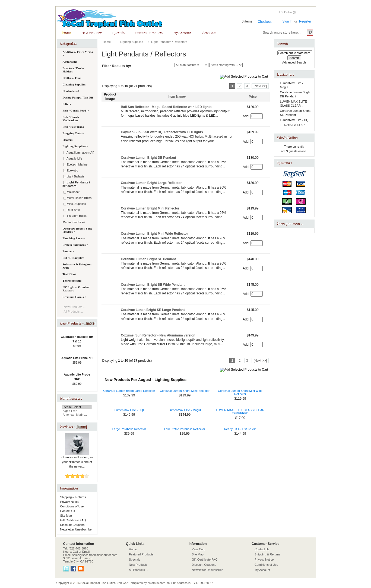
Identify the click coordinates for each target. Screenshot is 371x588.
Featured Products (148, 32)
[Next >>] (260, 86)
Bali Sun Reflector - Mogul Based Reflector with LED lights (166, 107)
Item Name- (177, 97)
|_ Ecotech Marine (75, 164)
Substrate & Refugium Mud (77, 266)
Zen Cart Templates (130, 583)
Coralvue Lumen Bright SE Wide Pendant (153, 285)
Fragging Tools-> (74, 133)
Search (282, 44)
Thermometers (72, 281)
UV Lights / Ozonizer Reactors (76, 289)
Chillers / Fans (72, 78)
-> (75, 146)
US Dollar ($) (288, 12)
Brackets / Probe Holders (73, 70)
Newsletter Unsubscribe (76, 529)
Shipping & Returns (73, 497)
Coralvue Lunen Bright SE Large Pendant (153, 310)
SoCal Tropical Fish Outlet (98, 583)
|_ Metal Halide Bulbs (77, 198)
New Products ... (75, 307)
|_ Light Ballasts (73, 176)
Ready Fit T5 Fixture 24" (240, 429)
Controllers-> (71, 91)
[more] (90, 323)
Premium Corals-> (75, 297)
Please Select (77, 407)
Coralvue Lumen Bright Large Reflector (151, 183)
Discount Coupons (72, 525)
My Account (181, 32)
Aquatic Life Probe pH (77, 358)
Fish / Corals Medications (71, 119)
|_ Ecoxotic (70, 170)
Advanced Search (294, 62)
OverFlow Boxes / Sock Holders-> (77, 230)
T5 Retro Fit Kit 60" (293, 125)
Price (253, 97)
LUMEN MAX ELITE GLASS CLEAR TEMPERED (240, 412)
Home (67, 32)
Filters (67, 104)
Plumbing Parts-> (74, 238)
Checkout (265, 22)
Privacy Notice (70, 502)
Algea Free (77, 411)
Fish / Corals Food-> (76, 110)
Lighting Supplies (132, 42)
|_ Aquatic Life (72, 158)
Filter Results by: (117, 66)
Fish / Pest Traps (73, 127)
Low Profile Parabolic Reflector (185, 429)
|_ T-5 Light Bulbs (74, 216)
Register (305, 21)
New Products (92, 32)
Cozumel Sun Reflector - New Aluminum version (158, 335)
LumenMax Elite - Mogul (185, 410)
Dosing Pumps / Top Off (78, 97)
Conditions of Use (72, 506)
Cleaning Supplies (74, 84)
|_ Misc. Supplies (74, 204)
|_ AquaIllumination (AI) (78, 152)
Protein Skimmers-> (76, 245)
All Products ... (73, 312)
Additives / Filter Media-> (78, 53)
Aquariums (70, 62)
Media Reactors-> (74, 222)
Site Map (66, 516)
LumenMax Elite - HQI (129, 410)
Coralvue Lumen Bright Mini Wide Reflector (154, 234)
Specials (118, 32)
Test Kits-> (70, 274)
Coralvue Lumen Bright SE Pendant (148, 259)
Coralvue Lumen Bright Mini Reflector (150, 208)
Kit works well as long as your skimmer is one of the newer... (77, 460)
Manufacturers (71, 398)
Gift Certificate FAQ (73, 520)
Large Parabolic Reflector (129, 429)
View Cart (208, 32)
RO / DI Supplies (74, 258)
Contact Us (68, 511)
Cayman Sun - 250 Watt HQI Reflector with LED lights (162, 132)
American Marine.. (77, 415)
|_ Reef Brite (71, 210)
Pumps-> (68, 251)
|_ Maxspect (71, 192)
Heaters (68, 140)
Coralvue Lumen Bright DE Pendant (148, 158)
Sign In (287, 21)
